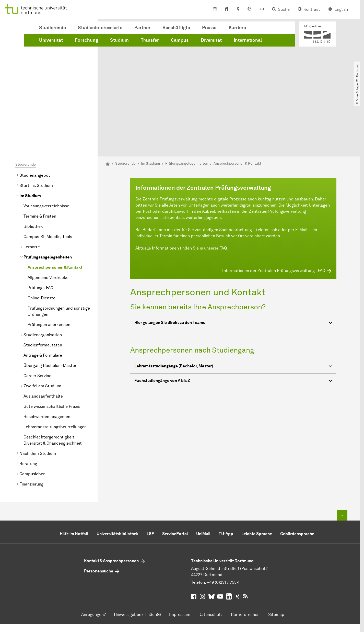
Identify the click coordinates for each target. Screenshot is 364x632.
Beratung (28, 406)
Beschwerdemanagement (48, 359)
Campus (180, 40)
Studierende (52, 28)
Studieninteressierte (100, 28)
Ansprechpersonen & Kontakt (55, 210)
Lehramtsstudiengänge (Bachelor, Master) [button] (233, 309)
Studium (119, 40)
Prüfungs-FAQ (40, 230)
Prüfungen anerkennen (49, 267)
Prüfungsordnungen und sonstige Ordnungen (59, 254)
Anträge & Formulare (43, 298)
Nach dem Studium (38, 396)
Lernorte (32, 189)
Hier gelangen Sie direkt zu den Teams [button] (233, 266)
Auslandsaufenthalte (43, 339)
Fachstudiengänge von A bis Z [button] (233, 324)
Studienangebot (35, 118)
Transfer (150, 40)
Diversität (211, 40)
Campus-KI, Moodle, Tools (48, 179)
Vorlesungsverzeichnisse (46, 148)
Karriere (237, 28)
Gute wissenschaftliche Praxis (52, 349)
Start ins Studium (36, 128)
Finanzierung (31, 427)
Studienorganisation (43, 277)
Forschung (86, 40)
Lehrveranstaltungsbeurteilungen (55, 369)
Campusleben (32, 416)
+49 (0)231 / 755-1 (223, 525)
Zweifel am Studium (42, 328)
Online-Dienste (42, 240)
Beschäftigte (176, 28)
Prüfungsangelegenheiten (48, 200)
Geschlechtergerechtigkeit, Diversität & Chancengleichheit (53, 383)
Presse (209, 28)
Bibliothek (33, 169)
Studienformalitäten (43, 287)
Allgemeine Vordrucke (48, 220)
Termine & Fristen (40, 159)
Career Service (37, 318)
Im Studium (30, 138)
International (248, 40)
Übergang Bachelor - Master (50, 308)
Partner (142, 28)
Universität (51, 40)
